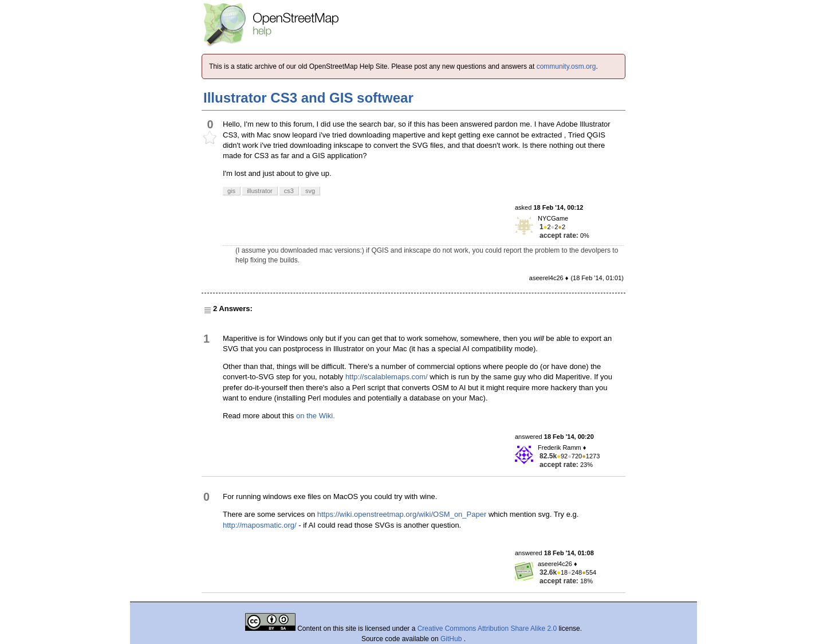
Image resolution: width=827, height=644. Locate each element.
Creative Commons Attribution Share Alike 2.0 (487, 629)
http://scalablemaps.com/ (387, 377)
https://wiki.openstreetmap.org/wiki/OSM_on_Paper (402, 514)
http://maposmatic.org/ (260, 525)
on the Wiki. (316, 416)
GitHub (452, 639)
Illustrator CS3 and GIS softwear (308, 98)
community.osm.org (566, 66)
